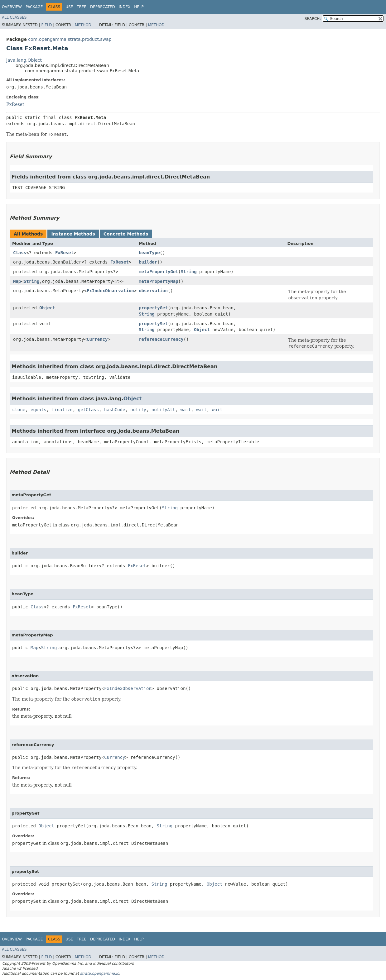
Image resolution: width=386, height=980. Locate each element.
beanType (149, 253)
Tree (82, 7)
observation (153, 291)
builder (148, 262)
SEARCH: (313, 19)
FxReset (15, 104)
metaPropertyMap (158, 281)
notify (138, 410)
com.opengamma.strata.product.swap (70, 39)
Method (83, 25)
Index (125, 7)
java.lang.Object (24, 60)
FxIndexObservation (110, 291)
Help (139, 7)
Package (34, 7)
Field (46, 25)
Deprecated (103, 7)
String (189, 272)
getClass (88, 410)
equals (39, 410)
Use (69, 7)
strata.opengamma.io (100, 973)
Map (17, 281)
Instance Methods (73, 234)
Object (47, 308)
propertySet (153, 324)
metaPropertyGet (158, 272)
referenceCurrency (161, 339)
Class (20, 253)
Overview (12, 7)
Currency (97, 339)
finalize (62, 410)
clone (19, 410)
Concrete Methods (126, 234)
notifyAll (163, 410)
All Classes (14, 17)
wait (186, 410)
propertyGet (153, 308)
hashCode (115, 410)
